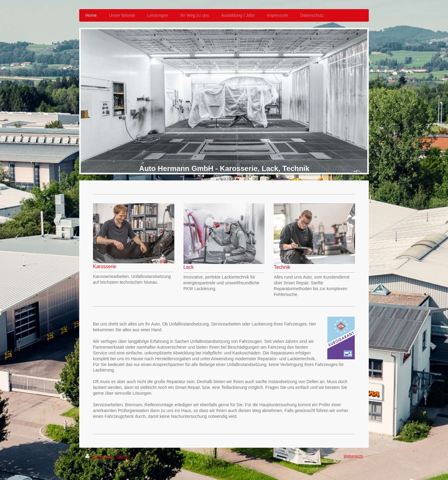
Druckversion (100, 457)
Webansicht (353, 456)
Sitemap (123, 457)
